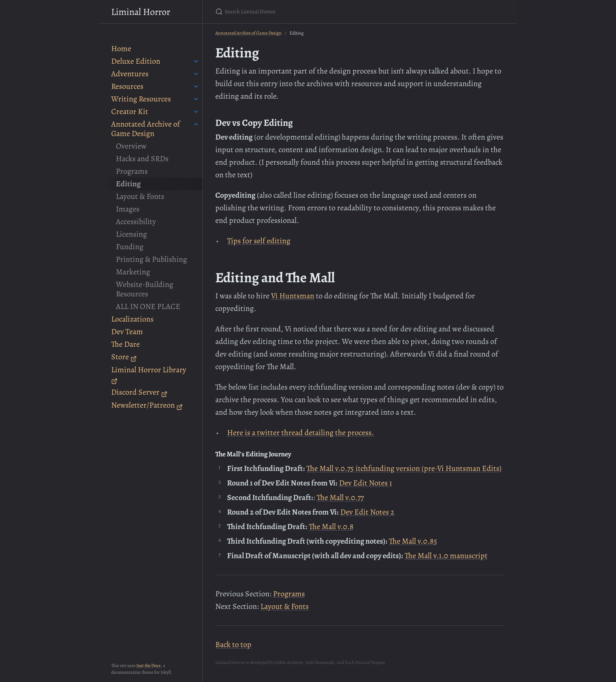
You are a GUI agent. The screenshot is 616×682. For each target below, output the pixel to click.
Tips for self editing (259, 241)
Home (121, 49)
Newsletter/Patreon (147, 405)
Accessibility (136, 222)
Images (128, 209)
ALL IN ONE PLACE (148, 306)
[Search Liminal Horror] (308, 12)
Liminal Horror (141, 12)
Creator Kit (130, 111)
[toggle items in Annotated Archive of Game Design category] (196, 124)
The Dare (126, 344)
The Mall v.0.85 (413, 541)
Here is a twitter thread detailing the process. (301, 433)
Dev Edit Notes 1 (366, 483)
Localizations (132, 319)
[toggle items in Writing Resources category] (196, 99)
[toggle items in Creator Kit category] (196, 112)
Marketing (133, 272)
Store (124, 357)
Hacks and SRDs (142, 159)
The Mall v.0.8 (331, 527)
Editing (128, 184)
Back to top (233, 644)
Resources (127, 86)
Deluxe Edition (136, 61)
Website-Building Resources (145, 289)
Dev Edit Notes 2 (367, 512)
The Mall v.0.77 (340, 497)
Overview (131, 146)
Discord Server (139, 392)
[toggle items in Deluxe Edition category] (196, 61)
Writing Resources (141, 99)
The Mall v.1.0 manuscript (446, 556)
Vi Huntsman (293, 296)
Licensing (131, 234)
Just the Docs (148, 665)
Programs (132, 171)
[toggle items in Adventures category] (196, 74)
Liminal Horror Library (149, 374)
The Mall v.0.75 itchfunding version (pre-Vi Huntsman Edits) (404, 468)
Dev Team (127, 332)
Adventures (130, 74)
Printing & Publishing (151, 259)
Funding (130, 247)
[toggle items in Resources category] (196, 86)
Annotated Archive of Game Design (146, 129)
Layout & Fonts (140, 196)
